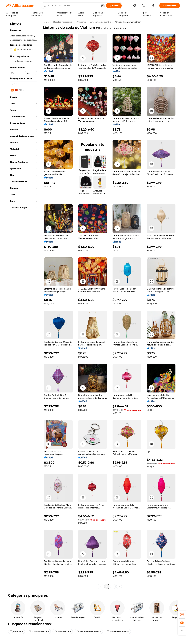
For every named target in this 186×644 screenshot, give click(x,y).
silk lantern (16, 631)
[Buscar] (114, 6)
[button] (103, 6)
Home (46, 22)
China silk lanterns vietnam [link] (128, 22)
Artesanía (81, 22)
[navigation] (24, 305)
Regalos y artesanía (63, 22)
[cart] (144, 6)
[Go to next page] (119, 586)
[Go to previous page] (100, 586)
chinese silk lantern (39, 631)
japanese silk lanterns (118, 631)
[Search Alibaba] (71, 6)
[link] (182, 615)
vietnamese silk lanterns (89, 631)
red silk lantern (63, 631)
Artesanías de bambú (101, 22)
